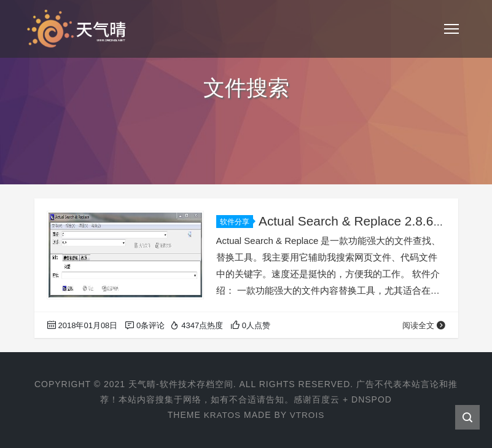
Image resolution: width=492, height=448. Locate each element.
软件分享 (236, 222)
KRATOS (222, 415)
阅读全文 (424, 325)
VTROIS (308, 415)
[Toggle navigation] (451, 29)
